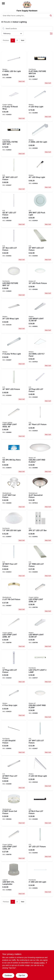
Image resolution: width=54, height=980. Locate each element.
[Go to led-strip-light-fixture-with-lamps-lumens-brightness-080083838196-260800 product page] (14, 422)
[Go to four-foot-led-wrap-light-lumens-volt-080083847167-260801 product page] (40, 316)
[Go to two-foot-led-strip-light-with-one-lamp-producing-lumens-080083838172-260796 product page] (40, 597)
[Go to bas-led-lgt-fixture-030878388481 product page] (14, 245)
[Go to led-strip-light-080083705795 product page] (40, 104)
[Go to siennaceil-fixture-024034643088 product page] (40, 493)
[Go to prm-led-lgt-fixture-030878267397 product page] (40, 562)
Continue (8, 975)
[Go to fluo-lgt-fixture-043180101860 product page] (40, 809)
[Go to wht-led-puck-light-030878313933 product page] (40, 210)
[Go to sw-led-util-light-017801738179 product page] (14, 527)
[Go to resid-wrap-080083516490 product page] (14, 104)
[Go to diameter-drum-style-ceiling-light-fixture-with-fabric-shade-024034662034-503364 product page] (14, 809)
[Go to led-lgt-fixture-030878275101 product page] (40, 844)
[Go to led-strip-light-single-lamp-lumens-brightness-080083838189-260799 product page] (14, 632)
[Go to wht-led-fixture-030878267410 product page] (14, 387)
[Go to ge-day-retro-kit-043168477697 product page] (14, 457)
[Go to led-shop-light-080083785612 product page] (40, 175)
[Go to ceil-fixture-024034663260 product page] (14, 493)
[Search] (51, 15)
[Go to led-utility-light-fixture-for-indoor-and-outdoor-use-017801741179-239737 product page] (40, 668)
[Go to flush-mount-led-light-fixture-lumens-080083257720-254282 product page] (40, 281)
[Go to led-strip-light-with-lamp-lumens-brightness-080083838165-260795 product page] (14, 844)
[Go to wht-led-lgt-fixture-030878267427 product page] (40, 245)
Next (23, 40)
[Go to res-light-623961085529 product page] (14, 351)
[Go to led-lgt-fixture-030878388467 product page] (40, 387)
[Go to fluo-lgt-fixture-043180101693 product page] (14, 773)
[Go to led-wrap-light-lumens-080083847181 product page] (40, 632)
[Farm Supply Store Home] (27, 5)
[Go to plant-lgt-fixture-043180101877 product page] (40, 422)
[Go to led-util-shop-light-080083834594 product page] (40, 773)
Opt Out (22, 975)
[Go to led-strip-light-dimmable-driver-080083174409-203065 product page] (40, 140)
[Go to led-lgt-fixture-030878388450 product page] (14, 668)
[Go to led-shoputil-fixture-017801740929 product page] (14, 738)
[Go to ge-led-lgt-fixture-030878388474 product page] (14, 210)
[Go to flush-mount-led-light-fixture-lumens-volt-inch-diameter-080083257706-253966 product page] (40, 457)
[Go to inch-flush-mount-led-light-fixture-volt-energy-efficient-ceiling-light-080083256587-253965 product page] (40, 703)
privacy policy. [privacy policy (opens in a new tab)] (39, 963)
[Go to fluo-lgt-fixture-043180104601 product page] (14, 562)
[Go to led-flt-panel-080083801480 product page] (40, 351)
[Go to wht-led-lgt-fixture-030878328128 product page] (40, 738)
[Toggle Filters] (51, 34)
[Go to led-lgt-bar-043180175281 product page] (40, 527)
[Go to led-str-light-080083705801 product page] (14, 69)
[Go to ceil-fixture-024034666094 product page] (14, 597)
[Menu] (3, 3)
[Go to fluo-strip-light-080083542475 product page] (14, 703)
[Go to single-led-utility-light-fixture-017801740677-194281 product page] (40, 879)
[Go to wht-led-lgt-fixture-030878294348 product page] (14, 175)
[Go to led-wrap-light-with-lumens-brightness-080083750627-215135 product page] (14, 316)
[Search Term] (27, 16)
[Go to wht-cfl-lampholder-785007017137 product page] (14, 879)
